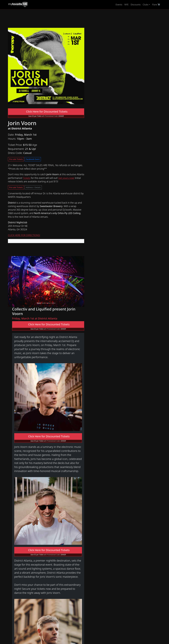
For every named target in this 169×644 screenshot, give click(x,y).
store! (145, 560)
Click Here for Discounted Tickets (45, 110)
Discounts (136, 5)
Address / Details (33, 165)
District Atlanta (55, 548)
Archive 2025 (54, 558)
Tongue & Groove (56, 553)
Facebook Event (71, 134)
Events (119, 5)
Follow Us (87, 578)
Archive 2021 (54, 571)
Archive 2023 (54, 565)
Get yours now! (74, 155)
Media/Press (88, 573)
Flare (156, 5)
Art (17, 580)
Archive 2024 (54, 562)
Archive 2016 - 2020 (58, 575)
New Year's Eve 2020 (58, 583)
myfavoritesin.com (127, 634)
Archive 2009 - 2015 (58, 578)
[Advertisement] (84, 19)
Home (17, 548)
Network (18, 569)
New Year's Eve (21, 553)
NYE (127, 5)
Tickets (35, 155)
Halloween (19, 558)
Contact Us (87, 567)
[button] (14, 258)
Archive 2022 (54, 568)
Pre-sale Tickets (55, 134)
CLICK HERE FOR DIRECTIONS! (24, 213)
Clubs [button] (146, 5)
